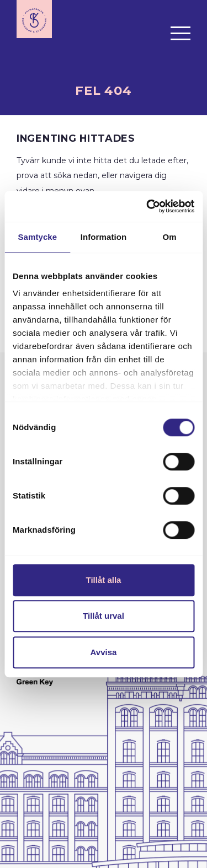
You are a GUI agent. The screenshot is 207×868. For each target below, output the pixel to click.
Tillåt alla (104, 580)
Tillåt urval (104, 616)
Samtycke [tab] (37, 237)
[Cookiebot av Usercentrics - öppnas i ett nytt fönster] (147, 206)
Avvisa (104, 652)
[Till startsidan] (34, 19)
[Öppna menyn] (181, 33)
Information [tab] (104, 237)
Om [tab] (170, 237)
